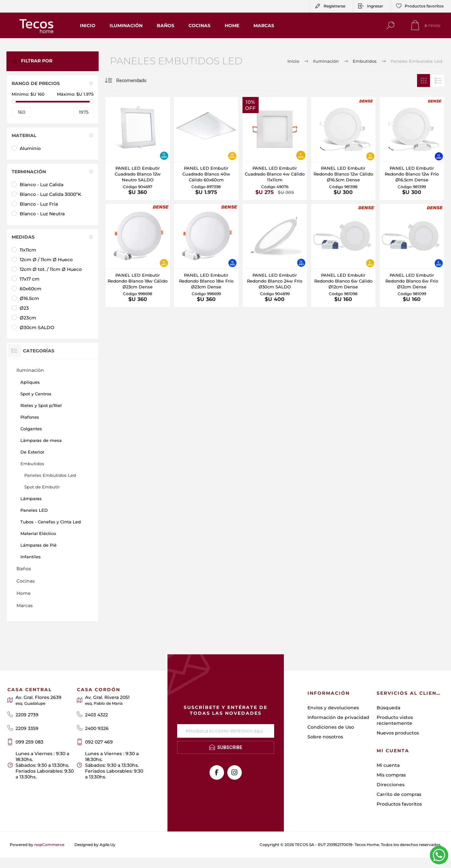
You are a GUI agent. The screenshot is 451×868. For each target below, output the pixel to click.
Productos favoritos (399, 804)
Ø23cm (28, 318)
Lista (438, 80)
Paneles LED (34, 510)
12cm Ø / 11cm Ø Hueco (46, 260)
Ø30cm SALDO (37, 327)
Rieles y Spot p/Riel (41, 405)
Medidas (23, 237)
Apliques (30, 382)
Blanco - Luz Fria (39, 204)
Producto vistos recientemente (395, 720)
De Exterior (32, 452)
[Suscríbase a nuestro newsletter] (226, 731)
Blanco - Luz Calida (42, 185)
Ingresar (375, 6)
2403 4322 (97, 715)
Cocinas (26, 581)
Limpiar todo (79, 61)
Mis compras (391, 775)
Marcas (25, 605)
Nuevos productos (398, 733)
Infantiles (31, 557)
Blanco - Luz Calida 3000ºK (50, 194)
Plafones (30, 417)
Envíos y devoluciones (333, 708)
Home (24, 593)
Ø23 (24, 308)
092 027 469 (99, 742)
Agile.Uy (107, 845)
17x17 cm (30, 279)
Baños (24, 569)
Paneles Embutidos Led (50, 475)
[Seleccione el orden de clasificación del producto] (133, 80)
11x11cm (28, 250)
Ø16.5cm (29, 298)
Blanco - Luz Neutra (42, 214)
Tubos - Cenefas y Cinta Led (51, 522)
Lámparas (31, 498)
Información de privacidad (338, 717)
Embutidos (32, 464)
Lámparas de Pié (38, 545)
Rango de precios (36, 83)
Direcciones (391, 785)
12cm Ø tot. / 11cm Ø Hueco (51, 269)
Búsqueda (388, 708)
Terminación (29, 172)
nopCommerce (49, 845)
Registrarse (334, 6)
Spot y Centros (36, 394)
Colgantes (31, 429)
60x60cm (31, 289)
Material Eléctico (38, 533)
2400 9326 (97, 728)
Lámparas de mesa (41, 440)
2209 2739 (27, 715)
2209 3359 (27, 728)
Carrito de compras (399, 794)
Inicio (293, 61)
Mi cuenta (388, 765)
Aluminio (30, 148)
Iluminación (30, 370)
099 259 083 (29, 742)
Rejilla (424, 80)
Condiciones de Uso (331, 727)
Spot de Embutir (42, 487)
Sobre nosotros (325, 737)
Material (24, 135)
